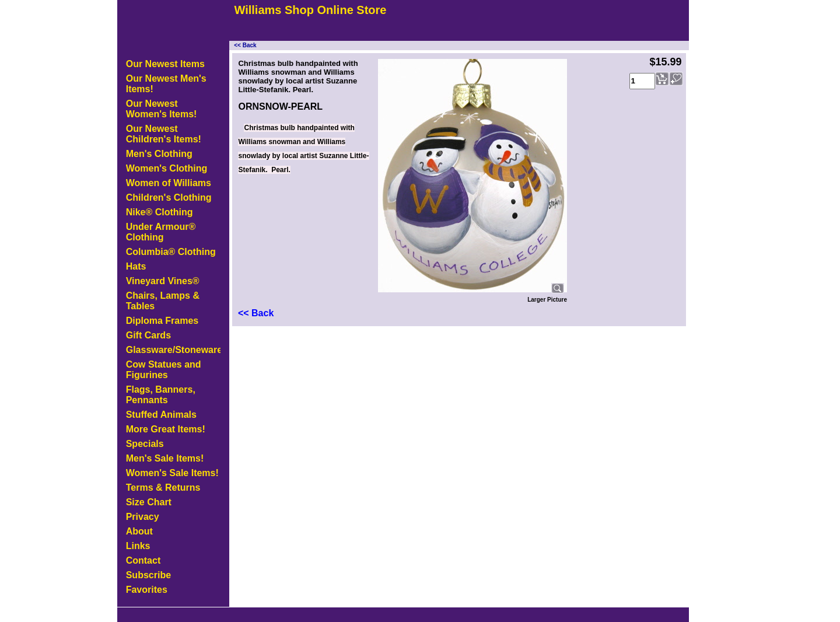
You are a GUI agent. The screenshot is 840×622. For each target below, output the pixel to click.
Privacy (143, 517)
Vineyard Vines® (163, 281)
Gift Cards (148, 335)
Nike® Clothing (160, 212)
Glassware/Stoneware (173, 350)
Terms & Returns (163, 488)
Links (138, 546)
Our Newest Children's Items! (164, 134)
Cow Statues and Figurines (164, 370)
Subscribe (148, 575)
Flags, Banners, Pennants (161, 395)
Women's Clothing (167, 168)
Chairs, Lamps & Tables (163, 301)
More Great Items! (166, 429)
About (139, 531)
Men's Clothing (159, 154)
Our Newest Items (165, 64)
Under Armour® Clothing (161, 232)
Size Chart (149, 502)
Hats (136, 266)
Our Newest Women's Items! (162, 109)
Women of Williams (169, 183)
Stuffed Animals (161, 415)
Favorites (147, 590)
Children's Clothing (169, 198)
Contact (143, 560)
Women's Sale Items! (172, 473)
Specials (145, 444)
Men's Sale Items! (165, 458)
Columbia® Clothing (171, 252)
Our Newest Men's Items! (166, 84)
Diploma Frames (162, 321)
